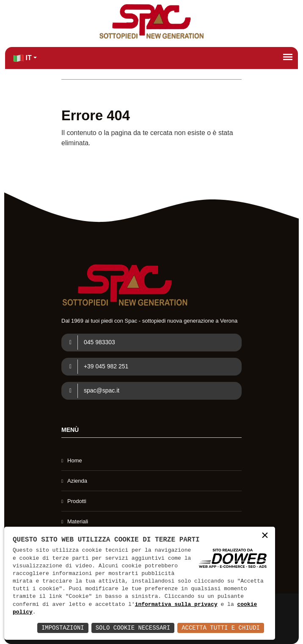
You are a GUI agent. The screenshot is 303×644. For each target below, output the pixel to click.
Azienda (77, 481)
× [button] (265, 536)
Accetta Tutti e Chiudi (221, 628)
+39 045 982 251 (96, 367)
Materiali (78, 521)
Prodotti (77, 501)
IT (23, 58)
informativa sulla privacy (176, 605)
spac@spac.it (91, 391)
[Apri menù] (288, 57)
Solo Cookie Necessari (133, 628)
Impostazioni (63, 628)
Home (75, 460)
